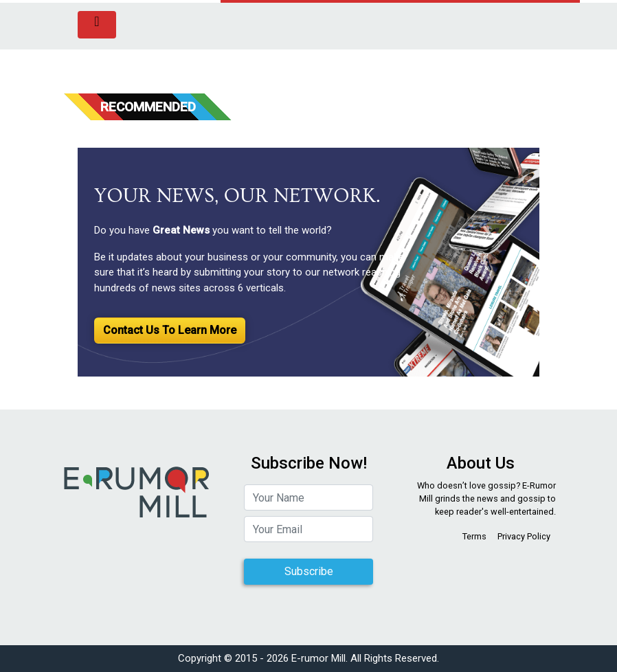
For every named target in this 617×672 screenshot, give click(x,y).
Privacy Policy (524, 536)
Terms (474, 536)
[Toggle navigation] (97, 25)
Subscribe (309, 571)
